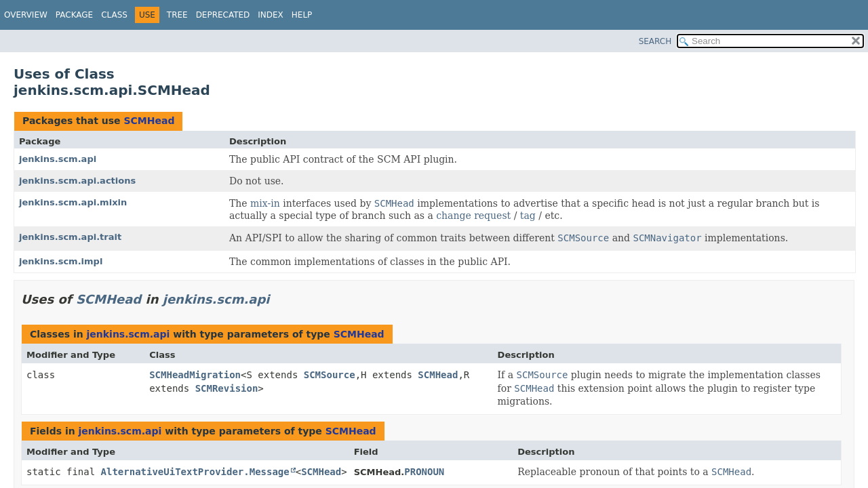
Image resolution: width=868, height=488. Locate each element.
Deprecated (223, 15)
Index (271, 15)
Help (302, 15)
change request (473, 216)
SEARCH (655, 41)
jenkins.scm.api (58, 159)
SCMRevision (227, 388)
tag (528, 216)
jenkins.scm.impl (61, 261)
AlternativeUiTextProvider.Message (195, 472)
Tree (177, 15)
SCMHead (149, 121)
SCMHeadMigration (195, 375)
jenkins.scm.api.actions (77, 181)
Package (74, 15)
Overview (26, 15)
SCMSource (330, 375)
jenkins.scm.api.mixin (73, 202)
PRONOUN (424, 472)
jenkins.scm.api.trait (70, 237)
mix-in (265, 203)
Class (114, 15)
